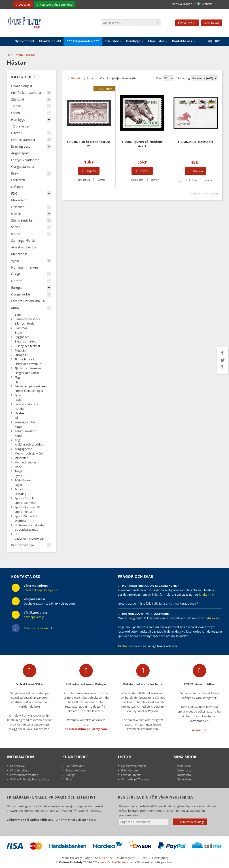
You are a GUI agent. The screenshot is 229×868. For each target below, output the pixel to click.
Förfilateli (18, 180)
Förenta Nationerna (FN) (29, 301)
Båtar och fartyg (25, 341)
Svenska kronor (181, 4)
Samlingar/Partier (24, 240)
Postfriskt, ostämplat (26, 93)
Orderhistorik (186, 770)
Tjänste (16, 106)
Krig (17, 440)
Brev (15, 173)
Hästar (30, 55)
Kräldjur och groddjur (29, 444)
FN (16, 382)
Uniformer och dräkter (30, 525)
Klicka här (125, 646)
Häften (16, 214)
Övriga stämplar (23, 167)
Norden (17, 281)
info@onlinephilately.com (41, 590)
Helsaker (18, 207)
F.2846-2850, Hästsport (196, 142)
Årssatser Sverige (24, 247)
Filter (69, 779)
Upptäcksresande (26, 530)
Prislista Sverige (23, 545)
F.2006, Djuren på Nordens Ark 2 (142, 144)
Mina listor (156, 41)
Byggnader (22, 337)
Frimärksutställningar (29, 391)
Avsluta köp (212, 23)
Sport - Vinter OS (26, 516)
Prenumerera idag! (190, 822)
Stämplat (18, 99)
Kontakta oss (182, 41)
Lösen (16, 113)
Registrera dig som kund (56, 4)
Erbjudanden (130, 770)
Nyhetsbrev (185, 779)
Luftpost (17, 187)
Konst (18, 435)
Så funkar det (75, 766)
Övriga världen (22, 294)
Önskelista (184, 775)
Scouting (20, 494)
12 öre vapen (21, 126)
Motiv (20, 55)
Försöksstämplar (23, 140)
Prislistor (112, 41)
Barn (18, 314)
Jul (16, 418)
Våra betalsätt (19, 770)
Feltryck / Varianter (25, 160)
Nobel (19, 467)
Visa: (159, 78)
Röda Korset (23, 480)
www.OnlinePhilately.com (117, 862)
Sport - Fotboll (24, 498)
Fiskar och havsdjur (28, 364)
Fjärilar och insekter (28, 368)
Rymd (18, 476)
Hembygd (133, 41)
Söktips (71, 775)
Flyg (17, 377)
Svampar (20, 521)
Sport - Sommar (25, 503)
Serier (15, 227)
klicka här (214, 618)
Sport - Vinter (23, 512)
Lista (90, 78)
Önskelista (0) (187, 23)
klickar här (207, 594)
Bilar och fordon (25, 323)
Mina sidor (184, 766)
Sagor (18, 485)
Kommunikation (25, 431)
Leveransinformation (24, 775)
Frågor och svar (76, 770)
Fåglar (19, 400)
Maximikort (19, 200)
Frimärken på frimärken (31, 386)
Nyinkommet (24, 41)
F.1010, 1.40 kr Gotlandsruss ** (89, 144)
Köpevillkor (18, 766)
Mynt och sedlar (25, 462)
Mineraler (21, 458)
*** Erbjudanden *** (83, 41)
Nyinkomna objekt (134, 766)
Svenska (205, 4)
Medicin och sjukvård (29, 453)
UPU (18, 534)
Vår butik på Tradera (135, 779)
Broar (18, 332)
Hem (10, 55)
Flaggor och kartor (27, 373)
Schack (19, 489)
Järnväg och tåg (25, 422)
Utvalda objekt (50, 41)
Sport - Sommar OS (28, 507)
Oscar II (17, 133)
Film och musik (25, 359)
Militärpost (19, 254)
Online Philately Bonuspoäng (30, 779)
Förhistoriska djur (27, 404)
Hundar (20, 409)
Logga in (24, 4)
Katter (19, 426)
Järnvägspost (21, 146)
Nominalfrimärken (25, 267)
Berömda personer (27, 319)
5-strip (16, 234)
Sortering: (184, 78)
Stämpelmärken (23, 220)
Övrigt (16, 274)
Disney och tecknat (27, 346)
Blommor (21, 328)
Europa (16, 288)
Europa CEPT (23, 355)
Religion (20, 471)
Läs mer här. (200, 730)
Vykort (16, 261)
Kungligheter (23, 449)
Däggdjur (21, 350)
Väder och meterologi (29, 538)
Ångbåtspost (20, 153)
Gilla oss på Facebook (38, 628)
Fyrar (18, 395)
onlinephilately (34, 617)
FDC (14, 193)
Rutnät (76, 78)
